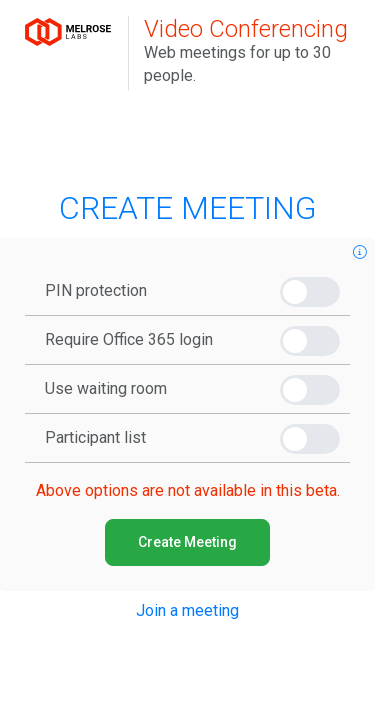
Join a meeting (187, 610)
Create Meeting (187, 542)
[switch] (310, 292)
